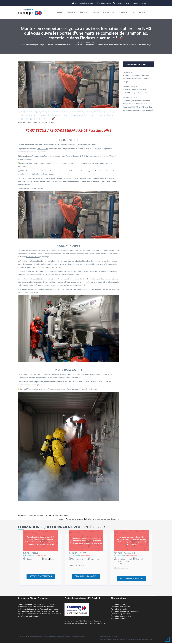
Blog (133, 12)
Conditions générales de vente (39, 638)
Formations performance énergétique (125, 613)
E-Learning (84, 12)
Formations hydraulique (120, 610)
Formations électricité (119, 605)
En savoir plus (109, 12)
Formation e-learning (119, 620)
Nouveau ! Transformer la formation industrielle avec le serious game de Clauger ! (88, 519)
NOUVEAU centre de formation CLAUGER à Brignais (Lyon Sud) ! (43, 515)
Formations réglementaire (120, 615)
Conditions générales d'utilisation (60, 638)
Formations (71, 12)
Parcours (96, 12)
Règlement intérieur (78, 638)
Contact (142, 12)
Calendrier (124, 12)
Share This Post (49, 122)
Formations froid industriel (121, 608)
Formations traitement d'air (121, 617)
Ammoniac (38, 122)
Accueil (59, 12)
